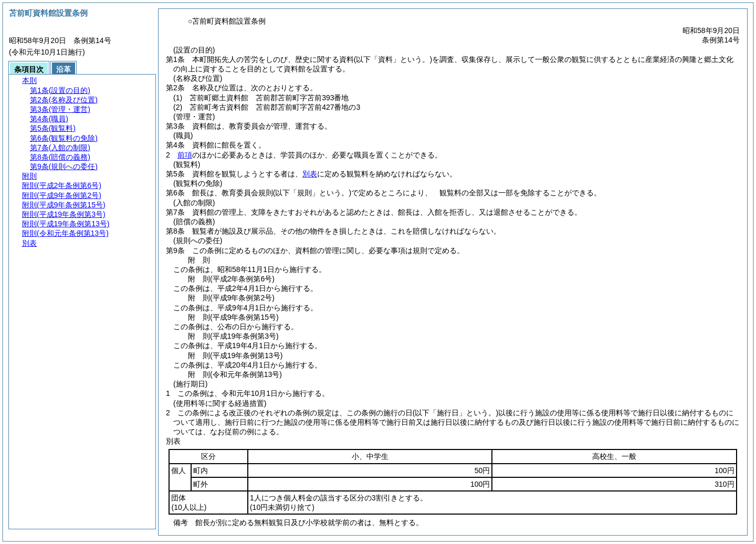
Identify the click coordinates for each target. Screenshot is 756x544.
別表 (310, 174)
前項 (185, 155)
